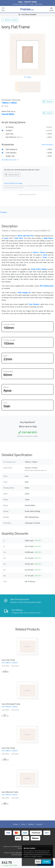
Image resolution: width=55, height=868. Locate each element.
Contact (39, 824)
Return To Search (10, 20)
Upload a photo (12, 175)
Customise (48, 101)
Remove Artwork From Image (13, 183)
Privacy (16, 824)
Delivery (31, 824)
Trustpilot (3, 212)
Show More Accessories (10, 160)
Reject (38, 862)
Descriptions (47, 145)
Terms (23, 824)
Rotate (5, 106)
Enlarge (28, 77)
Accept (46, 862)
